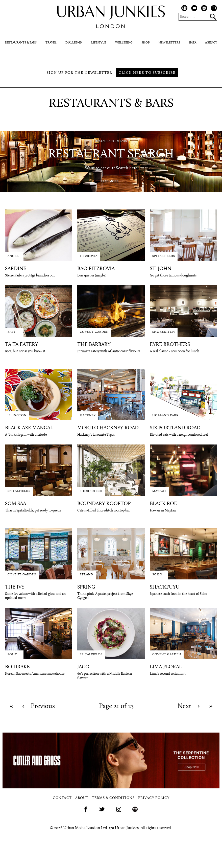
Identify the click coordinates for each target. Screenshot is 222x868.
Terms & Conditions (113, 798)
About (82, 798)
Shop (146, 43)
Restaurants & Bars (21, 43)
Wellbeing (124, 43)
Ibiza (193, 43)
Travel (51, 43)
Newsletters (169, 43)
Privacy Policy (154, 798)
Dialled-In (74, 43)
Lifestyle (99, 43)
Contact (62, 798)
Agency (211, 43)
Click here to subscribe (147, 73)
